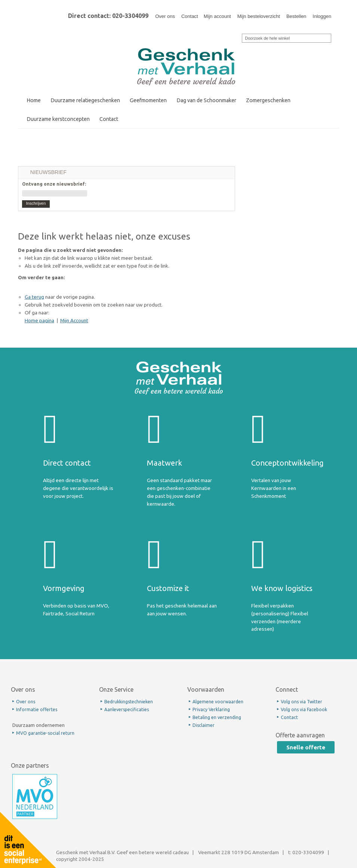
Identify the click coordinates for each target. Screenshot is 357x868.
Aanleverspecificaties (127, 709)
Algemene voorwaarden (218, 702)
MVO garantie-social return (45, 733)
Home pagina (39, 320)
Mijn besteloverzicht (259, 16)
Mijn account (217, 16)
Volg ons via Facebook (304, 709)
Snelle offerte (306, 747)
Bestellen (296, 16)
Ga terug (34, 297)
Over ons (165, 16)
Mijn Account (74, 320)
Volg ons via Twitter (301, 702)
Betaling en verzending (217, 717)
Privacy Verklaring (211, 709)
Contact (190, 16)
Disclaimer (204, 725)
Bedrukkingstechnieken (129, 702)
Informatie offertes (37, 709)
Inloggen (322, 16)
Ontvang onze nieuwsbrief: (54, 184)
